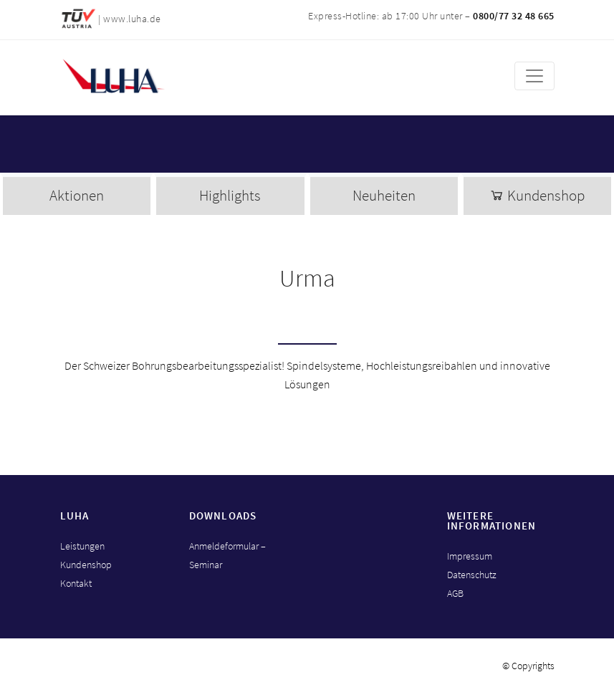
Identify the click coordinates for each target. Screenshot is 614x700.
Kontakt (76, 583)
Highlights (230, 195)
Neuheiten (384, 195)
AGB (455, 593)
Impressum (470, 556)
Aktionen (77, 195)
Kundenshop (537, 195)
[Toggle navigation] (534, 76)
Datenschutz (472, 575)
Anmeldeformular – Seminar (227, 555)
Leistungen (82, 546)
